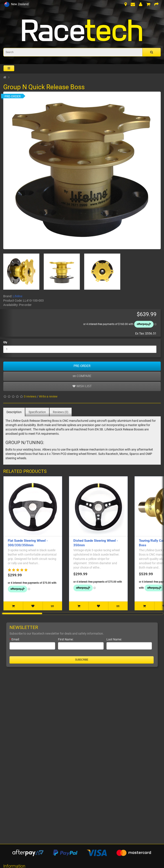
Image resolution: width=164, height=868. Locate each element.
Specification (37, 412)
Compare (82, 376)
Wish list (82, 386)
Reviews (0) (61, 412)
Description (14, 412)
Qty (5, 342)
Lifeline (18, 296)
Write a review (48, 396)
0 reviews (30, 396)
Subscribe (82, 660)
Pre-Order (82, 366)
